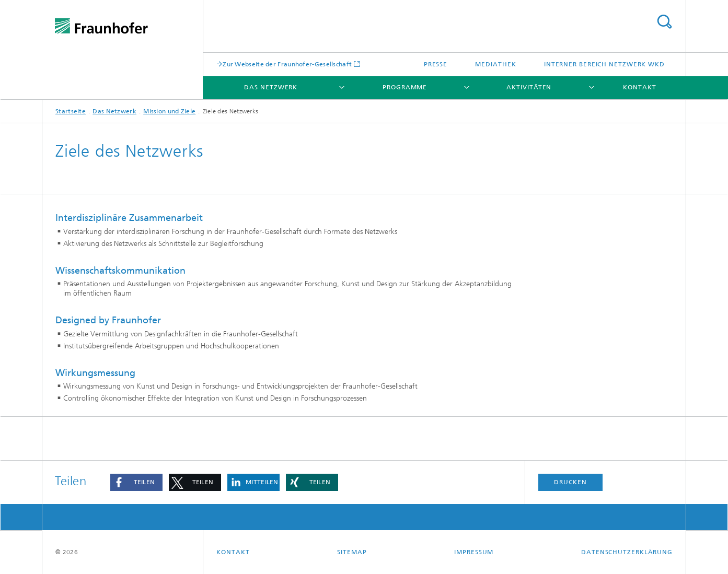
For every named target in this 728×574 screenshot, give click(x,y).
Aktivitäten (529, 87)
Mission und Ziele (169, 111)
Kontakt (639, 87)
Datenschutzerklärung (627, 552)
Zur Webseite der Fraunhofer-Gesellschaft (287, 64)
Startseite (71, 111)
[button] (136, 482)
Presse (436, 64)
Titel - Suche (664, 22)
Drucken (570, 482)
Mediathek (495, 64)
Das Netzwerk (271, 87)
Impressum (474, 552)
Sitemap (352, 552)
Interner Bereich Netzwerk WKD (604, 64)
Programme (405, 87)
